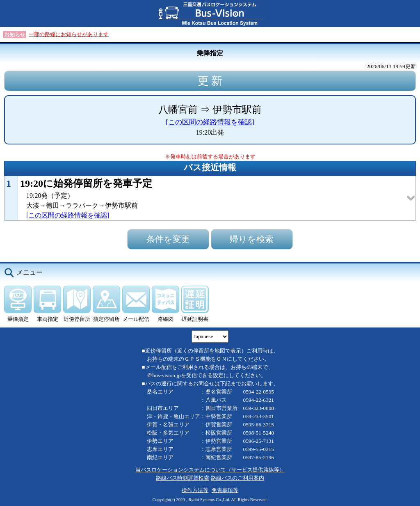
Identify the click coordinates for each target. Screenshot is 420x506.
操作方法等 (195, 490)
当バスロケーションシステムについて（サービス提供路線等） (210, 470)
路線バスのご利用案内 (237, 478)
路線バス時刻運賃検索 (183, 478)
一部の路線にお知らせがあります (69, 34)
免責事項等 (225, 490)
